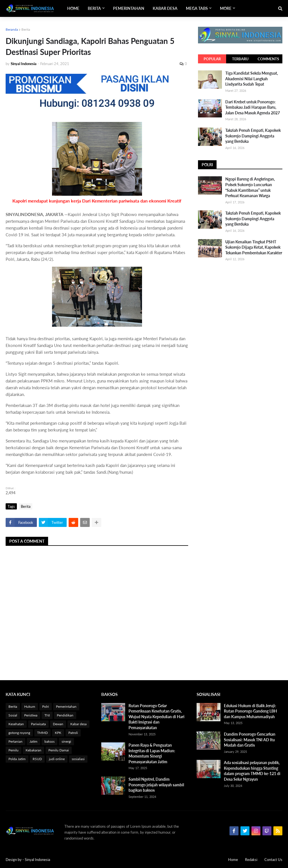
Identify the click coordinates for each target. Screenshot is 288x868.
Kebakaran (33, 750)
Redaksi (251, 860)
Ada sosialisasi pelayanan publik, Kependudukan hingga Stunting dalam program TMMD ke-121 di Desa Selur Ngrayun (252, 771)
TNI (47, 715)
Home (233, 860)
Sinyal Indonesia (37, 860)
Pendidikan (65, 715)
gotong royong (19, 733)
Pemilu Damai (59, 750)
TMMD (42, 733)
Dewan (58, 724)
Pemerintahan (66, 706)
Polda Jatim (17, 759)
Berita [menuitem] (94, 8)
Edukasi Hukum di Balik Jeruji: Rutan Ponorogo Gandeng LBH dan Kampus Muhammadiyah (250, 711)
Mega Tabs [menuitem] (197, 8)
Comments (268, 59)
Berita (26, 29)
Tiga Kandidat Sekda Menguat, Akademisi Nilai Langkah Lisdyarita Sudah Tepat (252, 79)
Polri (46, 706)
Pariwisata (38, 724)
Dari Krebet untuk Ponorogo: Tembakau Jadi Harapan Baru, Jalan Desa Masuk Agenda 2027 (253, 107)
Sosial (13, 715)
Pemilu (13, 750)
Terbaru (240, 59)
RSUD (37, 759)
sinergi (66, 741)
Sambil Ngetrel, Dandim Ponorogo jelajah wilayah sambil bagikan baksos (156, 785)
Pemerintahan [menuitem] (129, 8)
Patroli (73, 733)
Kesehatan (16, 724)
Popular (212, 59)
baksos (49, 741)
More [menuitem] (226, 8)
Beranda (12, 29)
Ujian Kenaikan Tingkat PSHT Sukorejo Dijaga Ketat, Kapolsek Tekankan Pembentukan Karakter (254, 247)
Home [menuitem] (73, 8)
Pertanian (15, 741)
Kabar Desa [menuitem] (165, 8)
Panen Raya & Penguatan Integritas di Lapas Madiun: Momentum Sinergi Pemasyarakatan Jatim (152, 753)
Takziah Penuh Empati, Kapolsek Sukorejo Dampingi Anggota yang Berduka (253, 136)
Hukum (30, 706)
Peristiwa (31, 715)
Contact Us (273, 860)
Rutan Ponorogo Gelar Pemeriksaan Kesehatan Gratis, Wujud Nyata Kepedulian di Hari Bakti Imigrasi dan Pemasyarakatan (157, 717)
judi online (57, 759)
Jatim (33, 741)
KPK (58, 733)
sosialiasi (78, 759)
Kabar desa (78, 724)
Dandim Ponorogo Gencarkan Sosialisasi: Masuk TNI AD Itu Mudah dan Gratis (250, 740)
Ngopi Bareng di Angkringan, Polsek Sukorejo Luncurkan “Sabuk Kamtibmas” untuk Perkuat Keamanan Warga (250, 187)
